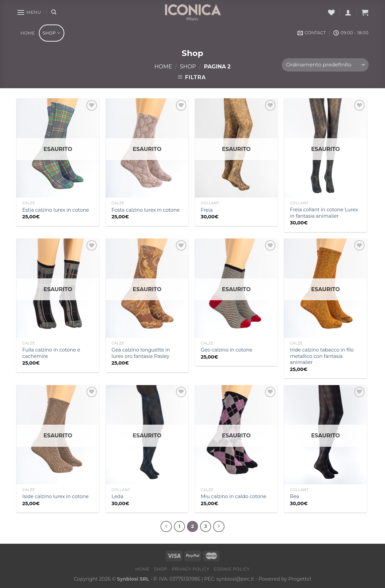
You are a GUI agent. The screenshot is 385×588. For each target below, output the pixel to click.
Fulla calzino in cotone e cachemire (51, 353)
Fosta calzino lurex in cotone (146, 210)
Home (28, 33)
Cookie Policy (232, 569)
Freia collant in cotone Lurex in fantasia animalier (324, 213)
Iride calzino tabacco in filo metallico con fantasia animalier (322, 356)
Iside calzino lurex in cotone (56, 496)
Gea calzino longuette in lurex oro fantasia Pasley (141, 353)
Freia (207, 210)
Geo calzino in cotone (227, 350)
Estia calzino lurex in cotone (56, 210)
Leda (117, 496)
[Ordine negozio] (325, 65)
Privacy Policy (191, 569)
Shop (51, 33)
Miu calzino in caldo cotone (234, 496)
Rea (294, 496)
